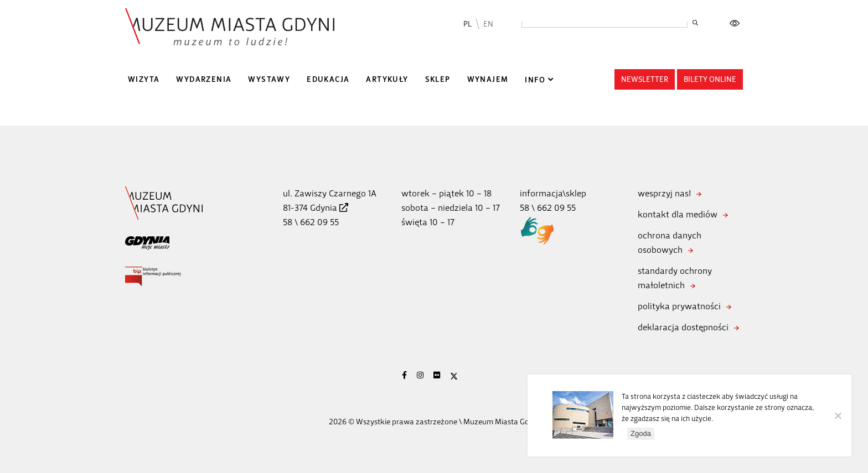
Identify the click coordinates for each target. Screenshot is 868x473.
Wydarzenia (204, 79)
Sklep (438, 79)
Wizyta (144, 79)
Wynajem (488, 79)
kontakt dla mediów (678, 214)
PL (467, 24)
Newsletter (645, 79)
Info (535, 80)
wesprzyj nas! (664, 193)
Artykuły (387, 79)
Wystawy (269, 79)
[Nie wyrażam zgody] (838, 415)
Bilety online (710, 79)
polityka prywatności (679, 306)
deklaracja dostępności (683, 327)
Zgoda (641, 433)
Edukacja (328, 79)
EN (488, 24)
